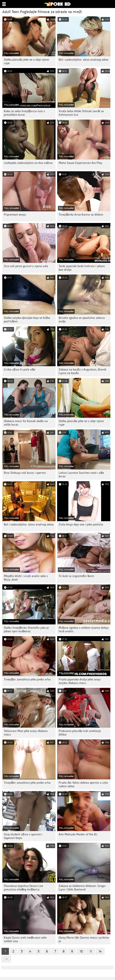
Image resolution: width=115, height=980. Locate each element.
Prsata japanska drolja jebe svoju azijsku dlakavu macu (80, 681)
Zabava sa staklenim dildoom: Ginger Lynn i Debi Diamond (82, 888)
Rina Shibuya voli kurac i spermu (25, 473)
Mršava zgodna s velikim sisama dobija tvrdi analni (84, 629)
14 (100, 951)
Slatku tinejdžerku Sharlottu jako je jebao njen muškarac (26, 629)
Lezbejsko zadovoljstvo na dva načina (28, 163)
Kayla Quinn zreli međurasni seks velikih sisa (25, 939)
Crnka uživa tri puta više (20, 370)
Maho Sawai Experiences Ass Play (80, 163)
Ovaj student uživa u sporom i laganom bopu (23, 836)
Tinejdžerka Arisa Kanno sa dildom (81, 215)
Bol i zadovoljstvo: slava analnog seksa (84, 60)
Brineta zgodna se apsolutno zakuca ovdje (82, 320)
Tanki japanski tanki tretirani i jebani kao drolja (82, 268)
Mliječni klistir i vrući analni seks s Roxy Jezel (26, 578)
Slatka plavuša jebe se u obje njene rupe (26, 61)
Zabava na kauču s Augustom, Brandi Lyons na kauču (82, 371)
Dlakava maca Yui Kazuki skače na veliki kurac (26, 423)
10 (81, 951)
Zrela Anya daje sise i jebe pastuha (81, 524)
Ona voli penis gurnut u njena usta (26, 266)
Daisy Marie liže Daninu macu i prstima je (84, 939)
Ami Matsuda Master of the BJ (78, 834)
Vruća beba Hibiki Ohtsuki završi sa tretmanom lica (81, 113)
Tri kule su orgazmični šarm (76, 576)
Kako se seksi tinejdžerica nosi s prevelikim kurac (24, 113)
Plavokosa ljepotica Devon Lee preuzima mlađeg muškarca (23, 888)
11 (91, 951)
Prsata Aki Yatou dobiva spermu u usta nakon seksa (83, 784)
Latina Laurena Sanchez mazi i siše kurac (81, 475)
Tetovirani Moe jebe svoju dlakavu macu (26, 733)
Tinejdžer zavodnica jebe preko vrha (27, 679)
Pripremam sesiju (15, 215)
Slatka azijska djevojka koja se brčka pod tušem (27, 320)
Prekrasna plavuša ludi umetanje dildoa (80, 733)
